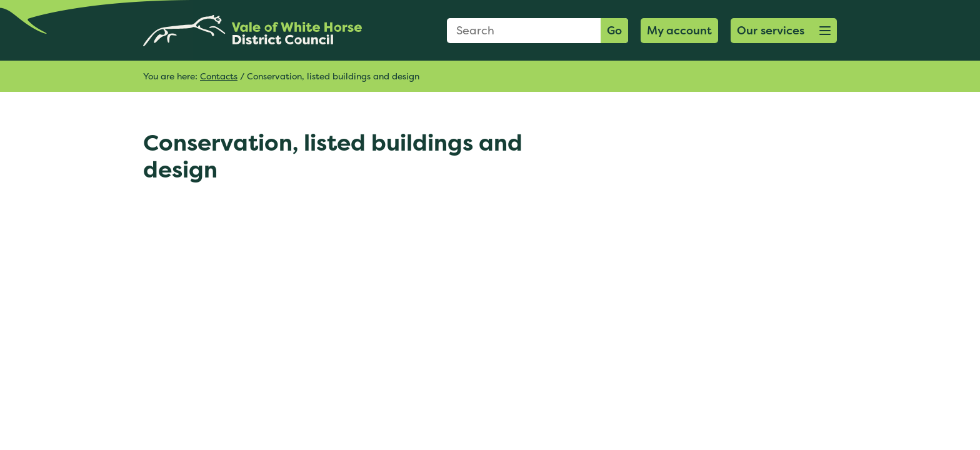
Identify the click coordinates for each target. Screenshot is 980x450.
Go (614, 30)
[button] (784, 31)
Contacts (219, 76)
